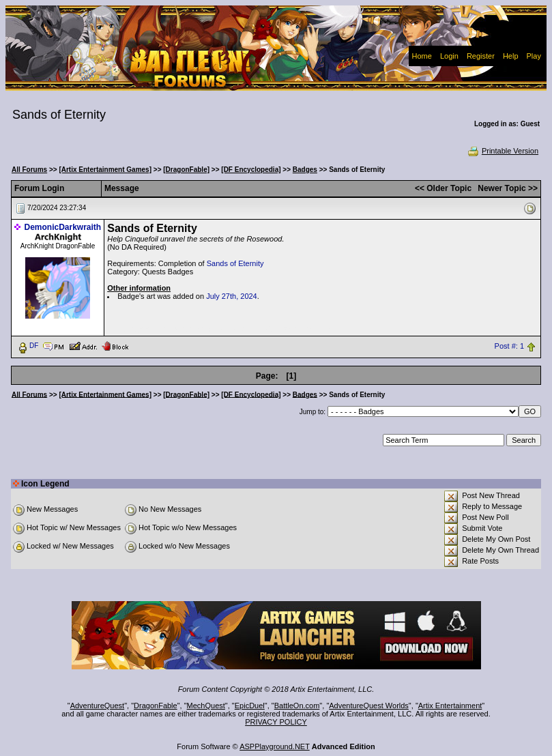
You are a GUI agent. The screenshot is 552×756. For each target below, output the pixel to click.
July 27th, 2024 (232, 296)
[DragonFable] (186, 170)
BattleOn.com (297, 706)
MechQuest (206, 706)
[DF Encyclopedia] (251, 170)
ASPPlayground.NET (275, 746)
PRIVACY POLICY (276, 722)
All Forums (29, 170)
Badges (305, 170)
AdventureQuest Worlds (369, 706)
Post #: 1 (509, 346)
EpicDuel (250, 706)
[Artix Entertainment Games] (105, 170)
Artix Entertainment (450, 706)
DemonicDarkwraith (63, 227)
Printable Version (503, 151)
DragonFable (156, 706)
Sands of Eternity (235, 263)
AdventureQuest (98, 706)
